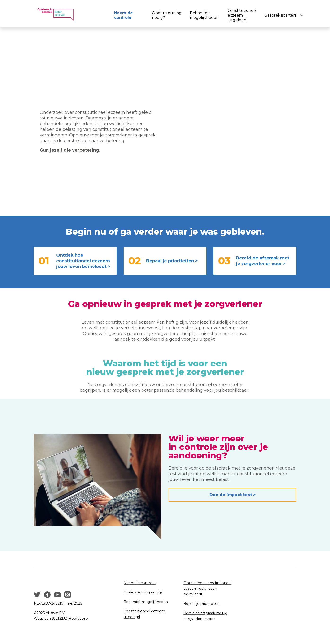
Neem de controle (124, 15)
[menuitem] (127, 15)
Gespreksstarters (280, 15)
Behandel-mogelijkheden (203, 15)
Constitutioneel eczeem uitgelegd (239, 15)
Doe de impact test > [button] (232, 495)
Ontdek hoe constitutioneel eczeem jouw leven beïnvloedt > (83, 261)
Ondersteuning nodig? (167, 15)
